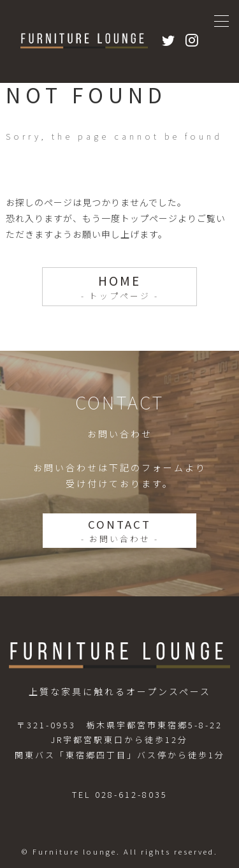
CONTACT (120, 531)
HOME (120, 287)
